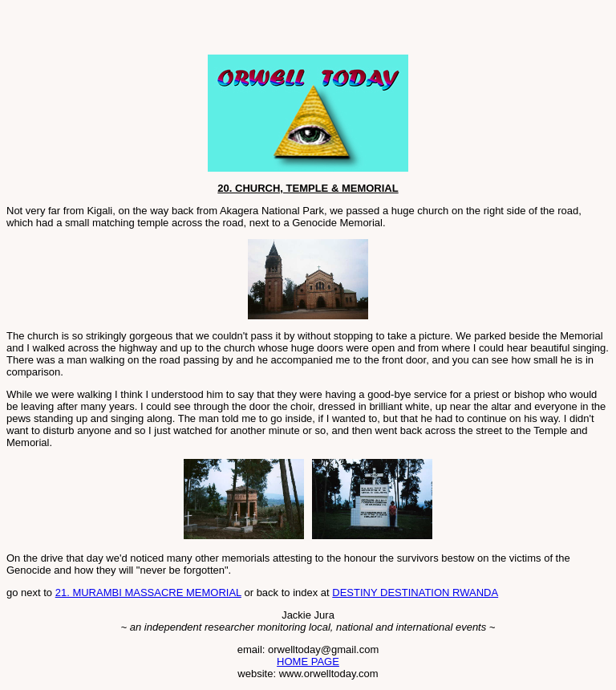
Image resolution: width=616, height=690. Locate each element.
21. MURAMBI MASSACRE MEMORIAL (148, 593)
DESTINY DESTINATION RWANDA (415, 593)
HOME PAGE (308, 662)
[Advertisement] (194, 30)
